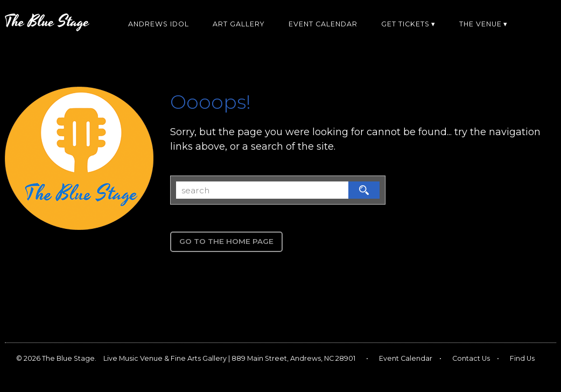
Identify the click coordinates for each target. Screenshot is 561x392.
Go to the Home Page (226, 241)
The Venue (481, 24)
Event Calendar (323, 24)
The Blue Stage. (69, 358)
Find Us (522, 358)
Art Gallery (239, 24)
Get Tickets (405, 24)
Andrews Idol (159, 24)
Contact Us (471, 358)
